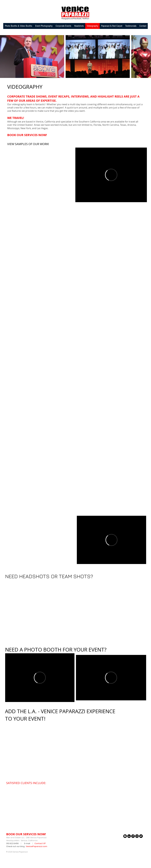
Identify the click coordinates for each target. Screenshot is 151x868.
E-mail (27, 843)
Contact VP (40, 843)
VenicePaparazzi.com (36, 846)
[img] (13, 790)
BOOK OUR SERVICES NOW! (27, 135)
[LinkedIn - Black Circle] (129, 836)
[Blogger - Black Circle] (125, 836)
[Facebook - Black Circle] (133, 836)
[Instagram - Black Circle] (137, 836)
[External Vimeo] (111, 175)
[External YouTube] (40, 175)
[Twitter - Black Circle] (141, 836)
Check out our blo (15, 846)
